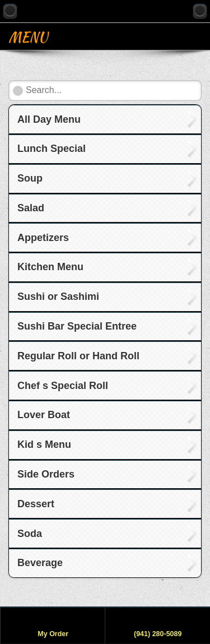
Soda (30, 534)
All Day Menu (49, 119)
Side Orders (46, 474)
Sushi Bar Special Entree (77, 326)
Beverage (40, 563)
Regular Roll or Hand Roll (78, 356)
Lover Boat (44, 415)
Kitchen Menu (50, 267)
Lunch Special (52, 149)
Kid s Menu (44, 444)
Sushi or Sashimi (58, 296)
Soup (30, 178)
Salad (31, 208)
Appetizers (43, 238)
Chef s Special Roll (63, 386)
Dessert (36, 504)
